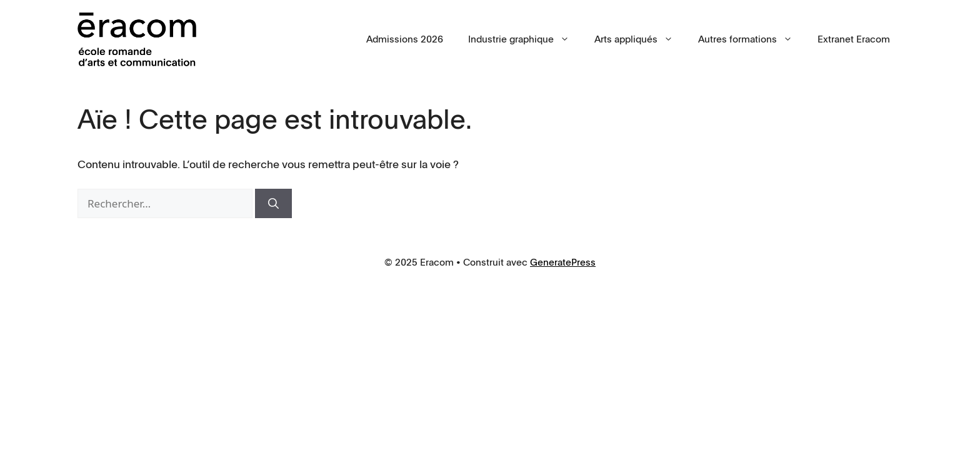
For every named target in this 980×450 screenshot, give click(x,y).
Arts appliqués (640, 39)
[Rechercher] (273, 204)
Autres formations (752, 39)
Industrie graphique (525, 39)
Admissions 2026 (405, 39)
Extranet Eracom (854, 39)
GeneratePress (563, 262)
